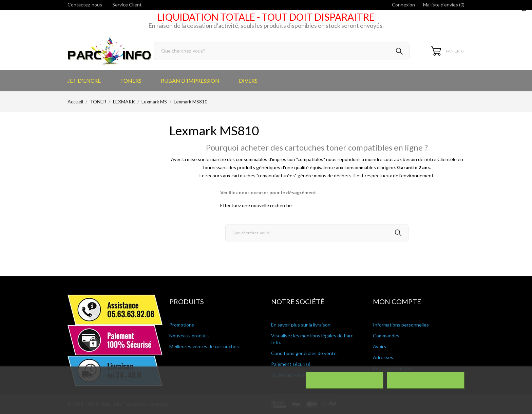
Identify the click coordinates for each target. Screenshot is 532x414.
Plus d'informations (89, 405)
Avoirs (379, 346)
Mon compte (397, 301)
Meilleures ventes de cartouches (204, 346)
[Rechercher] (282, 51)
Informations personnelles (401, 325)
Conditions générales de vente (304, 353)
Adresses (383, 357)
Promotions (182, 325)
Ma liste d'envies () (444, 5)
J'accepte (426, 380)
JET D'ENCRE (84, 81)
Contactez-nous (85, 5)
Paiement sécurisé (291, 364)
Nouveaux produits (189, 336)
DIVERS (248, 81)
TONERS (131, 81)
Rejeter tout (345, 380)
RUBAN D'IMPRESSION (190, 81)
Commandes (386, 336)
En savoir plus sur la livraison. (301, 325)
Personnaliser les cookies (143, 405)
